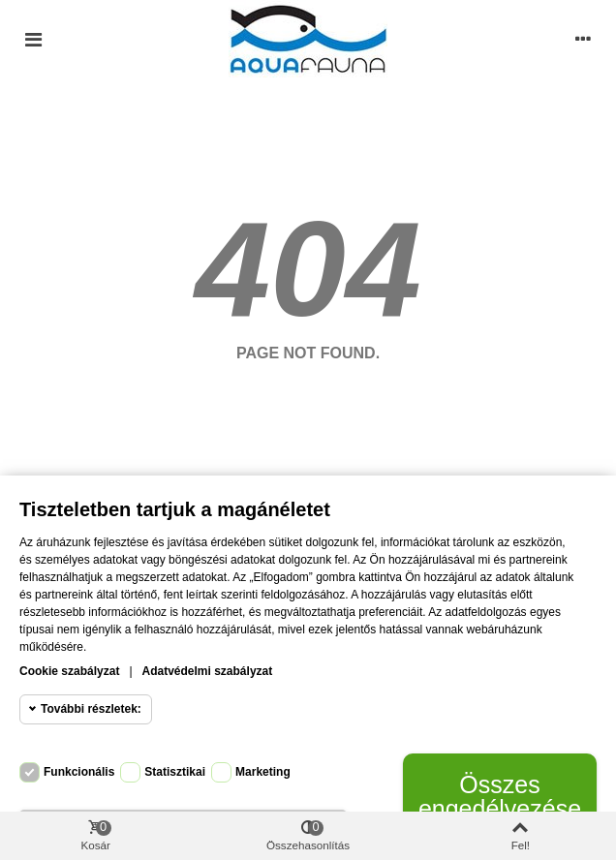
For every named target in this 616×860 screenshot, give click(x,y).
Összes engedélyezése (500, 797)
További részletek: (91, 709)
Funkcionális (79, 772)
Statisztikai (175, 772)
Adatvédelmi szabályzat (208, 671)
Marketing (263, 772)
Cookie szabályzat (69, 671)
